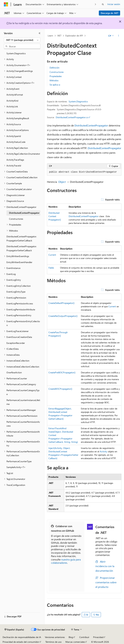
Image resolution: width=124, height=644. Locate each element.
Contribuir (84, 637)
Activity (103, 451)
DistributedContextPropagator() (55, 216)
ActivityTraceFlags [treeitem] (15, 160)
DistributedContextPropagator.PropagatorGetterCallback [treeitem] (22, 238)
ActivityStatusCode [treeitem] (16, 142)
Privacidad (98, 637)
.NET (59, 36)
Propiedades (56, 76)
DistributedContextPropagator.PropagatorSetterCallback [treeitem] (22, 248)
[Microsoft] (6, 4)
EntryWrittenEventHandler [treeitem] (19, 262)
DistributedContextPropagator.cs (72, 117)
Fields (51, 268)
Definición (54, 68)
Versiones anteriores (55, 637)
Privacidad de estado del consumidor (21, 642)
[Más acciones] (119, 36)
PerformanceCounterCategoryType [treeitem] (23, 392)
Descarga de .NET (110, 13)
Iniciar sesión (114, 4)
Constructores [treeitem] (16, 219)
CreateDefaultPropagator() (61, 303)
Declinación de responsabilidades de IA (22, 637)
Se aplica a (55, 85)
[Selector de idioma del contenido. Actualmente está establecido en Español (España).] (14, 630)
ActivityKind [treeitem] (12, 101)
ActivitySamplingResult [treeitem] (18, 118)
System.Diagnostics (78, 101)
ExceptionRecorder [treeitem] (16, 343)
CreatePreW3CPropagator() (62, 372)
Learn (50, 36)
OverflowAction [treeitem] (14, 372)
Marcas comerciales (75, 642)
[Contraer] (40, 33)
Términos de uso (53, 642)
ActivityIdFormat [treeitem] (15, 95)
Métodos (54, 80)
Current (52, 255)
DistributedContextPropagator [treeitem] (24, 213)
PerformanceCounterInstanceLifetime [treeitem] (23, 402)
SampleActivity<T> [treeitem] (16, 467)
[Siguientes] (96, 4)
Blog (71, 637)
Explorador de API (74, 36)
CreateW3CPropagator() (60, 389)
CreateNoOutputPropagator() (63, 316)
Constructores (57, 72)
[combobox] (22, 40)
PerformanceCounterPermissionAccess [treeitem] (23, 424)
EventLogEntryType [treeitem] (16, 292)
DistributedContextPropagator (91, 125)
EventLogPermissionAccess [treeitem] (20, 303)
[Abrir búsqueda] (103, 4)
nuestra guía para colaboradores (66, 561)
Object (62, 182)
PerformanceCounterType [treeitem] (19, 461)
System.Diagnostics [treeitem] (16, 53)
